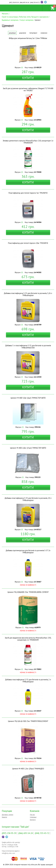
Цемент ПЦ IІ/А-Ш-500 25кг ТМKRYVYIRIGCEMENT (28, 721)
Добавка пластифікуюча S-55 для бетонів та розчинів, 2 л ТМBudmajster (28, 681)
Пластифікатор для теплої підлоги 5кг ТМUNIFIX (28, 193)
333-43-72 (35, 2)
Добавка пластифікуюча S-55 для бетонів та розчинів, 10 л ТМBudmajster (28, 499)
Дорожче (23, 33)
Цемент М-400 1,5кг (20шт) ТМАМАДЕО (28, 769)
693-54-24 (24, 2)
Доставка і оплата (8, 815)
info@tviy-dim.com (8, 853)
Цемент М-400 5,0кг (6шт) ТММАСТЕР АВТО (28, 398)
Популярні (33, 33)
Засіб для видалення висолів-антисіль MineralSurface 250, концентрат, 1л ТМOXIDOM (28, 639)
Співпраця (33, 817)
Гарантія (4, 817)
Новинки (44, 33)
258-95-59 (14, 2)
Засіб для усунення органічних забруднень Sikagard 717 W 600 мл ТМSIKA (28, 89)
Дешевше (12, 33)
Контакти (33, 820)
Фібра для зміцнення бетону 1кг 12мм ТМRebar (28, 38)
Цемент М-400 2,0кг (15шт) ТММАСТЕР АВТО (28, 448)
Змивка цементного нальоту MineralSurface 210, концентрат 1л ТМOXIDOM (28, 142)
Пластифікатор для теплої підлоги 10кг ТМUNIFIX (28, 243)
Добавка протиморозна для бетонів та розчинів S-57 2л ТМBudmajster (28, 551)
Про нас (32, 815)
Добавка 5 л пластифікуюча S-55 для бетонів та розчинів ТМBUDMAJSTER (28, 347)
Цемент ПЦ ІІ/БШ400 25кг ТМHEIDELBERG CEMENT (28, 592)
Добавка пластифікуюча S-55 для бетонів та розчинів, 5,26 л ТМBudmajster (28, 294)
